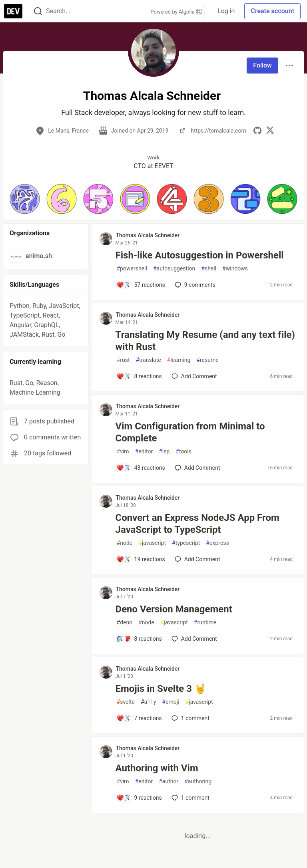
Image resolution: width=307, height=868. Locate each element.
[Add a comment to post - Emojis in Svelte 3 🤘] (139, 718)
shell (209, 269)
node (125, 543)
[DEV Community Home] (13, 11)
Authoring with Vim (157, 768)
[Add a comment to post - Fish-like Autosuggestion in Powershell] (141, 285)
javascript (152, 543)
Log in (226, 11)
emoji (171, 702)
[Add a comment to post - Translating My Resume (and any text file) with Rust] (139, 376)
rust (123, 360)
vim (123, 452)
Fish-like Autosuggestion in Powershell (200, 255)
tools (183, 452)
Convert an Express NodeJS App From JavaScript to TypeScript (197, 524)
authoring (198, 782)
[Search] (38, 11)
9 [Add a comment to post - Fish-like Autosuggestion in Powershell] (194, 285)
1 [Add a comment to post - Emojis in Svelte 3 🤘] (190, 718)
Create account (272, 11)
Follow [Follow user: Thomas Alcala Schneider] (262, 65)
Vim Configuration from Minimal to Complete (190, 432)
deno (125, 623)
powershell (132, 269)
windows (235, 269)
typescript (186, 543)
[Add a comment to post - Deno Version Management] (139, 639)
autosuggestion (174, 269)
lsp (164, 452)
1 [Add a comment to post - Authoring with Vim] (190, 798)
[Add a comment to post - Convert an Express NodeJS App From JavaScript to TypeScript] (141, 559)
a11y (149, 702)
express (217, 543)
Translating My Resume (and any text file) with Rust (205, 341)
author (168, 782)
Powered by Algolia (176, 12)
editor (144, 452)
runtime (205, 623)
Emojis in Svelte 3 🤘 (161, 689)
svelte (126, 702)
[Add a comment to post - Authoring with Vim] (139, 798)
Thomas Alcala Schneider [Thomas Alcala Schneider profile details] (148, 235)
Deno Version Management (174, 609)
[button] (25, 199)
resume (207, 360)
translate (148, 360)
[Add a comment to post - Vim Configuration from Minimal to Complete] (141, 468)
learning (179, 360)
